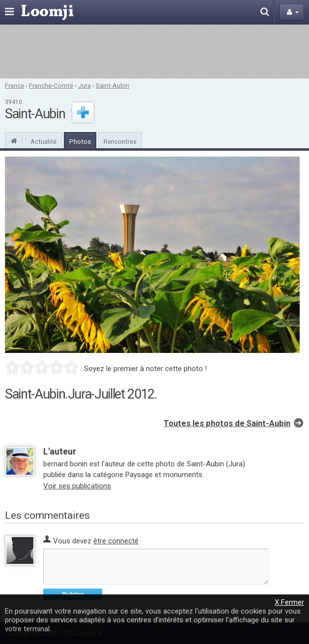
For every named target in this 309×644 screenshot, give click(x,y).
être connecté (116, 541)
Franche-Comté (51, 85)
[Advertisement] (154, 52)
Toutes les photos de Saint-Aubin (227, 423)
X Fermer (289, 602)
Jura (84, 85)
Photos (80, 141)
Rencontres (120, 141)
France (14, 85)
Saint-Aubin (112, 85)
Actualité (43, 141)
